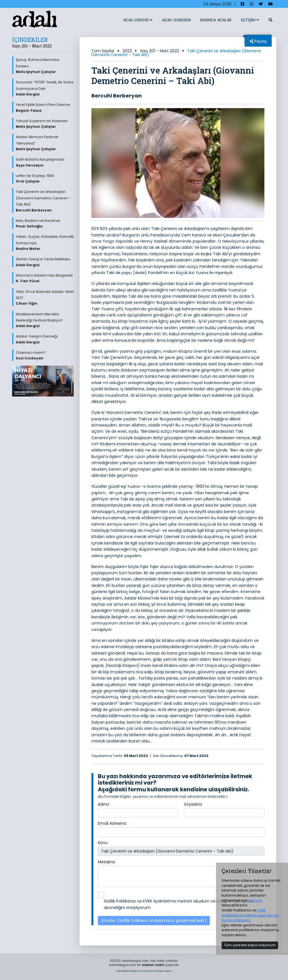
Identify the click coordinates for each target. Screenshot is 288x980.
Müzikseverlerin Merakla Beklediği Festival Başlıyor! (45, 320)
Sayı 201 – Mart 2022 (160, 51)
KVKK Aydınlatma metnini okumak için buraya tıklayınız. (250, 915)
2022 (127, 51)
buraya (255, 900)
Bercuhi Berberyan (117, 96)
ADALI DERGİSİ (138, 20)
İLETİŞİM (250, 20)
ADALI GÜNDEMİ (176, 20)
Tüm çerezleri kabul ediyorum (250, 945)
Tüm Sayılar (103, 51)
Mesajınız (107, 862)
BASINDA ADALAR (216, 20)
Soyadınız (193, 804)
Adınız (103, 804)
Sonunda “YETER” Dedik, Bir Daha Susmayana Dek (45, 88)
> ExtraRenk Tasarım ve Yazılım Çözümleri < (144, 971)
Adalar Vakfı (153, 965)
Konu (103, 843)
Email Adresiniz (112, 823)
